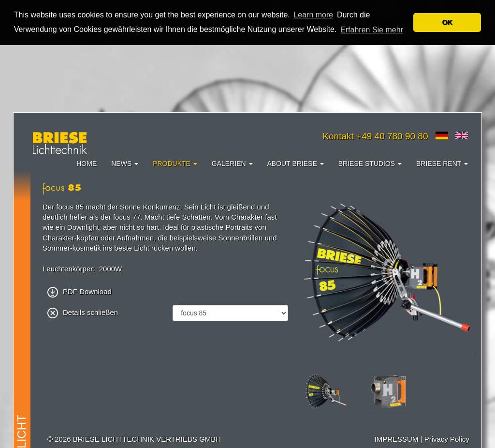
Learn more (313, 15)
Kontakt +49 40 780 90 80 (375, 136)
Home (87, 163)
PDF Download (80, 291)
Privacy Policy (447, 439)
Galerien (232, 163)
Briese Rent (442, 163)
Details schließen (83, 312)
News (125, 163)
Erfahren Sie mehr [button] (372, 30)
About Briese (296, 163)
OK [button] (447, 22)
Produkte (175, 163)
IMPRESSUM (397, 439)
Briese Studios (370, 163)
